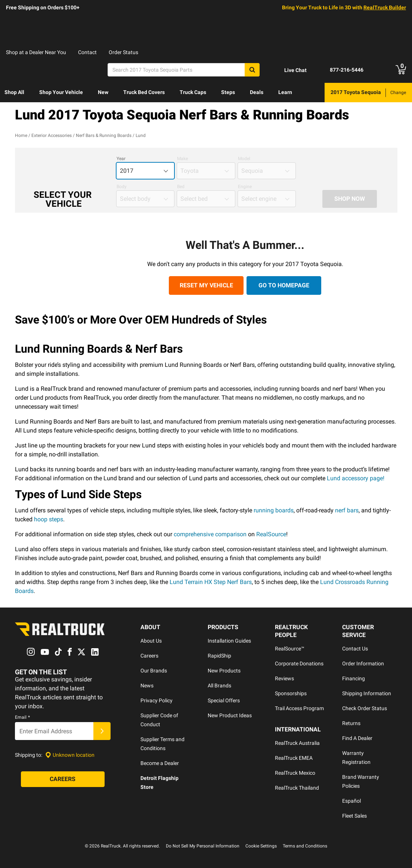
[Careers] (63, 780)
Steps (228, 92)
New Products (224, 671)
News (147, 686)
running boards (274, 510)
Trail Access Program (299, 708)
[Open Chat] (289, 70)
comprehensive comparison (210, 534)
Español (351, 801)
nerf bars (347, 510)
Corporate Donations (299, 664)
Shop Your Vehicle (61, 92)
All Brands (219, 686)
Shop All (14, 92)
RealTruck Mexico (295, 773)
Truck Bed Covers (144, 92)
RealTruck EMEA (294, 758)
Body (122, 187)
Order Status (123, 52)
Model (244, 159)
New (103, 92)
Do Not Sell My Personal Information (203, 846)
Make (182, 159)
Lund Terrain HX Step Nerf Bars (211, 582)
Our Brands (154, 671)
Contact (87, 52)
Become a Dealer (160, 763)
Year (121, 159)
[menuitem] (14, 93)
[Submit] (102, 731)
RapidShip (219, 656)
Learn (285, 92)
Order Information (363, 664)
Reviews (284, 678)
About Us (151, 641)
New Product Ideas (230, 715)
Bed (181, 187)
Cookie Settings (261, 846)
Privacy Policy (157, 700)
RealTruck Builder (385, 7)
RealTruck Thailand (297, 788)
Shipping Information (367, 693)
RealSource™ (290, 649)
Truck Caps (193, 92)
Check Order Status (365, 708)
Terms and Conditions (305, 846)
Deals (257, 92)
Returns (351, 723)
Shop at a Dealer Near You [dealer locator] (36, 52)
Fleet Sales (354, 816)
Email (22, 718)
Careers (149, 656)
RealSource (271, 534)
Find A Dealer (357, 738)
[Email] (54, 731)
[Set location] (70, 755)
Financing (354, 678)
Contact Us (355, 649)
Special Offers (224, 700)
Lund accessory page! (356, 478)
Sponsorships (291, 693)
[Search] (184, 70)
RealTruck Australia (297, 743)
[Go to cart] (401, 70)
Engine (245, 187)
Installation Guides (229, 641)
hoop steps (49, 519)
